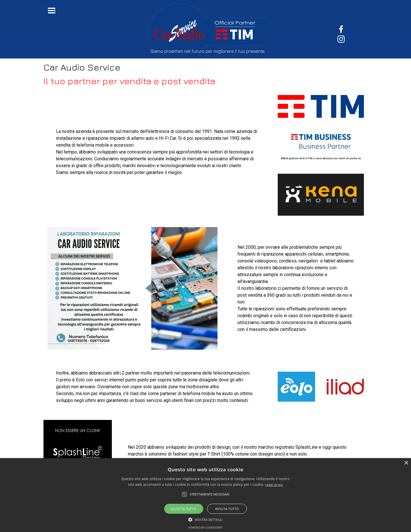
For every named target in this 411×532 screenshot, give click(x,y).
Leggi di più (274, 485)
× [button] (406, 463)
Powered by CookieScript (205, 528)
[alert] (205, 495)
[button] (205, 519)
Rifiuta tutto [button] (227, 509)
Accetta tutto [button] (184, 509)
